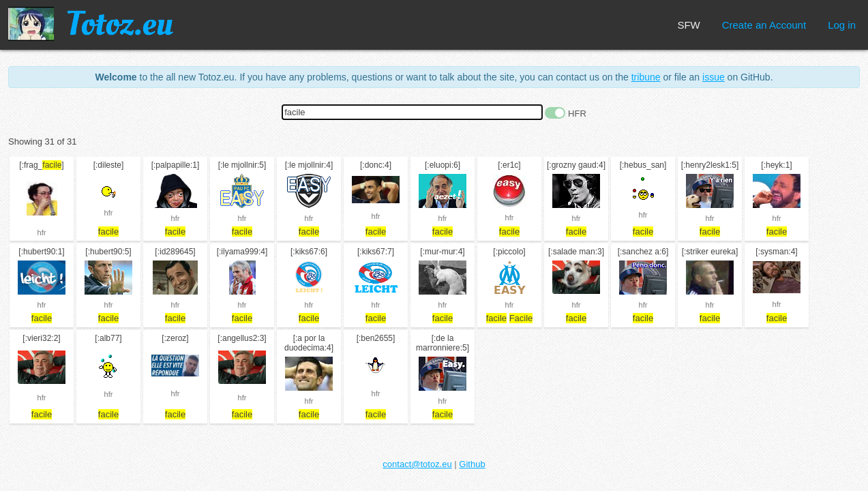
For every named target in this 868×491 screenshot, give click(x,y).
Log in (842, 25)
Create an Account (764, 25)
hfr (42, 233)
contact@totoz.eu (417, 464)
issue (714, 77)
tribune (646, 77)
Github (472, 464)
